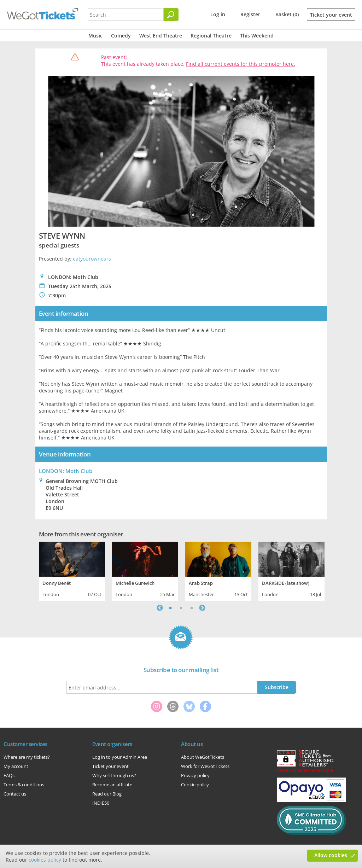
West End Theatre (161, 36)
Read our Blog (107, 794)
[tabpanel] (72, 570)
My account (16, 766)
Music (95, 36)
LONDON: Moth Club (66, 471)
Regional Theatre (211, 36)
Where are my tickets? (27, 757)
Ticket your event (331, 15)
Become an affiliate (112, 785)
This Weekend (257, 36)
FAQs (9, 775)
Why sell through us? (114, 775)
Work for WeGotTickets (205, 766)
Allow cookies (331, 855)
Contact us (15, 794)
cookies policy (45, 860)
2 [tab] (181, 608)
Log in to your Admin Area (120, 757)
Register (250, 14)
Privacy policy (195, 775)
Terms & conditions (24, 785)
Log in (218, 14)
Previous (160, 608)
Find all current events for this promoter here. (241, 64)
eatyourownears (92, 259)
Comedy (121, 36)
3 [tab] (192, 608)
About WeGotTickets (203, 757)
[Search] (171, 14)
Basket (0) (287, 14)
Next (202, 608)
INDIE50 (101, 803)
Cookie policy (195, 785)
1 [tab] (170, 608)
